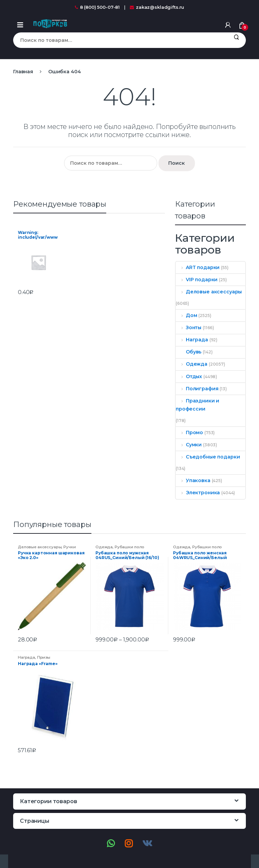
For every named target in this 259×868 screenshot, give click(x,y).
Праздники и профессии (197, 405)
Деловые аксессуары (209, 292)
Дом (186, 315)
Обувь (189, 352)
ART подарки (198, 267)
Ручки (69, 547)
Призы (44, 657)
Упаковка (193, 480)
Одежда (192, 364)
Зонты (189, 327)
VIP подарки (197, 280)
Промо (189, 432)
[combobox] (120, 40)
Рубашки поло (129, 547)
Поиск (236, 40)
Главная (23, 72)
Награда (192, 340)
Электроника (198, 493)
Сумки (189, 445)
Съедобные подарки (208, 457)
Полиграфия (197, 389)
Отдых (189, 376)
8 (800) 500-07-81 (97, 7)
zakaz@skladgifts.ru (157, 7)
